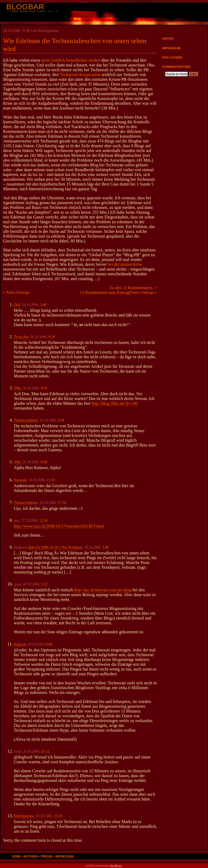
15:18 (58, 816)
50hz (17, 388)
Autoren (31, 856)
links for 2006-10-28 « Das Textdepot (55, 547)
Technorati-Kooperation (80, 75)
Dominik (20, 480)
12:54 (43, 521)
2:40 (105, 547)
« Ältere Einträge (16, 292)
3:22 (44, 584)
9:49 (44, 462)
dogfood (20, 644)
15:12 (45, 751)
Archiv (168, 39)
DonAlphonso (24, 816)
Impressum (171, 48)
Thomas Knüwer (26, 420)
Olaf (17, 305)
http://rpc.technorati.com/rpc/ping (103, 590)
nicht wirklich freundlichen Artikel (71, 60)
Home (16, 856)
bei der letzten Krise (125, 264)
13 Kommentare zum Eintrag (105, 292)
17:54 (62, 503)
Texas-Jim (21, 337)
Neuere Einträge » (143, 292)
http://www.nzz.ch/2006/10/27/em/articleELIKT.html (59, 526)
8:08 (49, 644)
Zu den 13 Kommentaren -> (133, 288)
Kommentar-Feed (177, 67)
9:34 (61, 420)
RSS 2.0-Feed (172, 57)
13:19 (51, 480)
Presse (47, 856)
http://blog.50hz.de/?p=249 (115, 403)
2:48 (43, 305)
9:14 (44, 388)
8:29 (51, 337)
